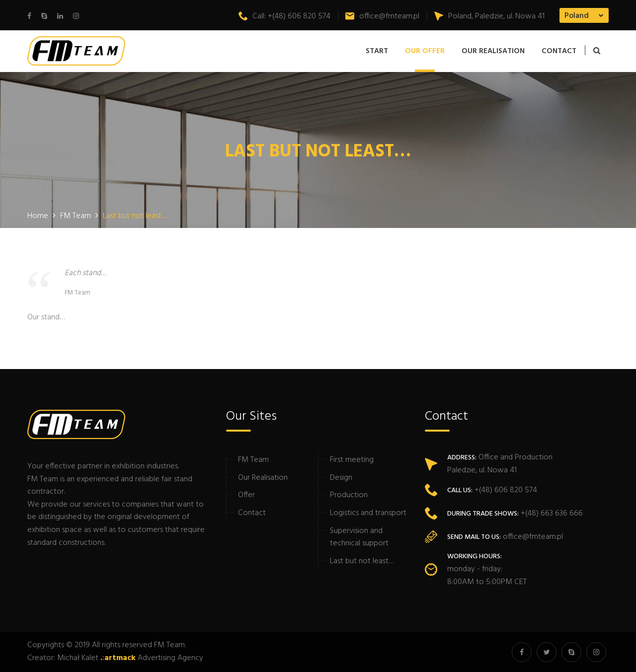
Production (349, 495)
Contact (559, 51)
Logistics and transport (368, 513)
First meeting (352, 460)
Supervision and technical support (359, 537)
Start (377, 51)
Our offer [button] (425, 51)
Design (341, 478)
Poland (577, 16)
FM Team (253, 460)
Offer (246, 495)
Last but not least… (362, 561)
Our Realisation (493, 51)
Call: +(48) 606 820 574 (284, 16)
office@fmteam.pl (382, 16)
